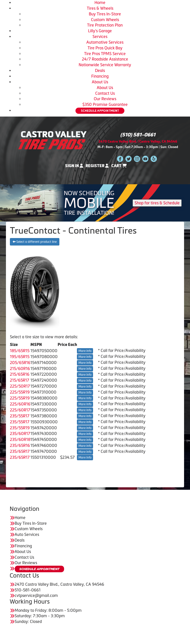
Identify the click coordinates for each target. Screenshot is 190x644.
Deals (100, 70)
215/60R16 (20, 368)
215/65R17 (20, 380)
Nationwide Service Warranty (105, 65)
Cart (119, 166)
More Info (85, 351)
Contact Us (105, 93)
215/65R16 (20, 374)
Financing (100, 76)
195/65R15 (20, 357)
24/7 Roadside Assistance (105, 59)
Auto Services (27, 534)
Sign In (74, 166)
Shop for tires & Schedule (157, 203)
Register (97, 166)
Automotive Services (105, 42)
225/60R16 (20, 404)
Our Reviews (105, 99)
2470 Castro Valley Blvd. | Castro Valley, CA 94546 (138, 141)
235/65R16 (20, 445)
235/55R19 (20, 428)
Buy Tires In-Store (105, 14)
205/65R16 (20, 363)
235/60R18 (20, 439)
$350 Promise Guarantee (105, 104)
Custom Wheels (105, 20)
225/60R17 (20, 410)
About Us (100, 82)
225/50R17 (20, 386)
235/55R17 (20, 416)
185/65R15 (20, 351)
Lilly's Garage (100, 31)
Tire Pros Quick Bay (105, 48)
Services (100, 36)
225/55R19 (20, 392)
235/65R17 (20, 451)
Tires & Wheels (100, 8)
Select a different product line (35, 242)
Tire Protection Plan (105, 25)
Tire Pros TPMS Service (105, 54)
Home (100, 2)
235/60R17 (20, 433)
